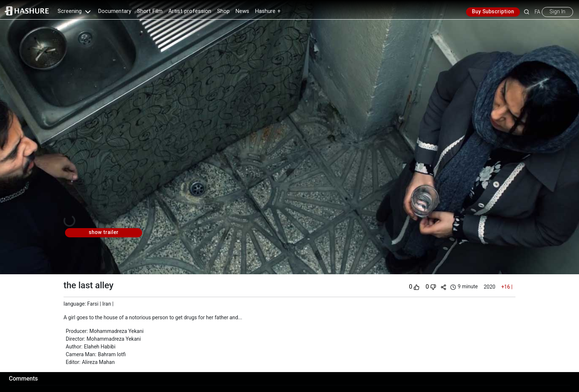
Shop (223, 11)
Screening (75, 11)
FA (537, 12)
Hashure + (268, 11)
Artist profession (190, 11)
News (242, 11)
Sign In (557, 12)
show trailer (104, 233)
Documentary (115, 11)
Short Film (150, 11)
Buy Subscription (493, 12)
